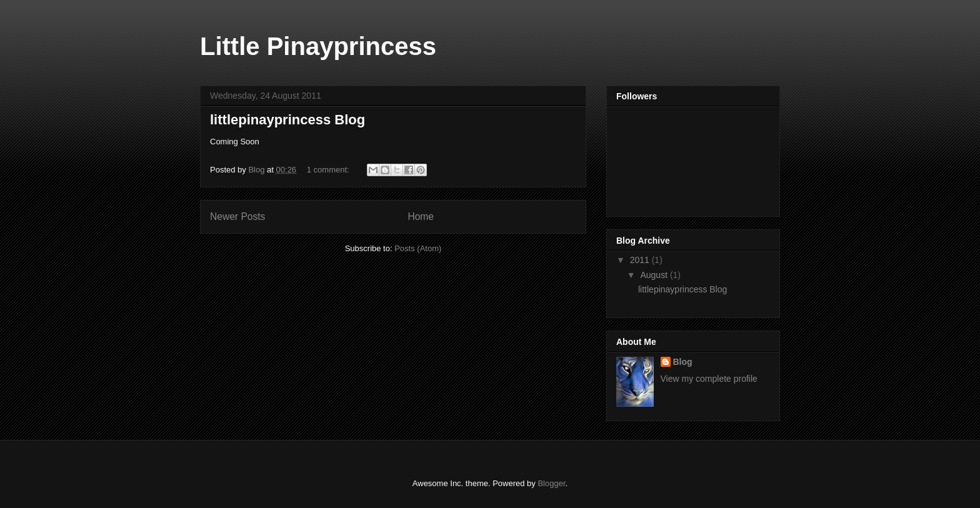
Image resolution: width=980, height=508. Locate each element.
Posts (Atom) (418, 248)
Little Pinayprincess (318, 46)
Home (421, 217)
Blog (683, 362)
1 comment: (329, 170)
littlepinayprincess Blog (287, 120)
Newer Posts (237, 217)
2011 (641, 260)
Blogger (551, 483)
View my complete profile (709, 379)
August (655, 275)
